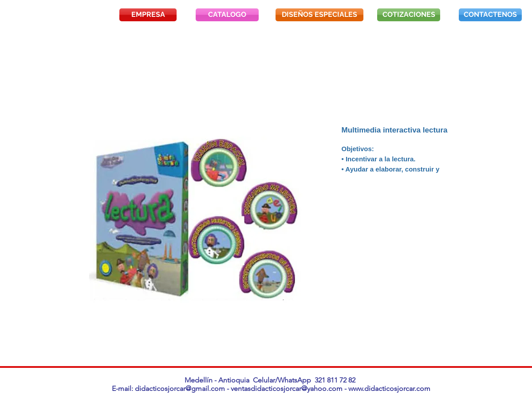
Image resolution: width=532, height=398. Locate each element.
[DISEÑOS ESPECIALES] (319, 15)
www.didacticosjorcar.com (389, 388)
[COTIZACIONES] (409, 15)
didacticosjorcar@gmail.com (180, 388)
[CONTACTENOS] (490, 15)
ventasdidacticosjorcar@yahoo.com (287, 388)
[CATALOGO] (227, 15)
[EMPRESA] (148, 15)
